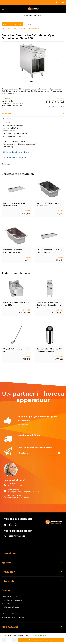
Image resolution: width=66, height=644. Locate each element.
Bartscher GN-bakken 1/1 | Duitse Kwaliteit (15, 204)
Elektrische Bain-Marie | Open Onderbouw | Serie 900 (20, 28)
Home (29, 24)
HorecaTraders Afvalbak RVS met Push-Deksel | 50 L (49, 350)
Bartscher (10, 101)
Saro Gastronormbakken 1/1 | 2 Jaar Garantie (49, 251)
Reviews (6, 164)
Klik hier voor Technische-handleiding (16, 152)
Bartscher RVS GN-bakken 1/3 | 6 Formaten (49, 204)
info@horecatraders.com (10, 607)
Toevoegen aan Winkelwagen (41, 640)
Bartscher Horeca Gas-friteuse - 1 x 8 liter (16, 304)
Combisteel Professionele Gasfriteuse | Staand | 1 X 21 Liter (49, 305)
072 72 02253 (7, 604)
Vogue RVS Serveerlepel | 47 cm (16, 350)
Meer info (14, 220)
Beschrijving (6, 114)
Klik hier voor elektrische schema (14, 157)
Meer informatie (23, 425)
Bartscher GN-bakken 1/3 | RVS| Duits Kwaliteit (15, 251)
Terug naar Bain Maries (12, 24)
